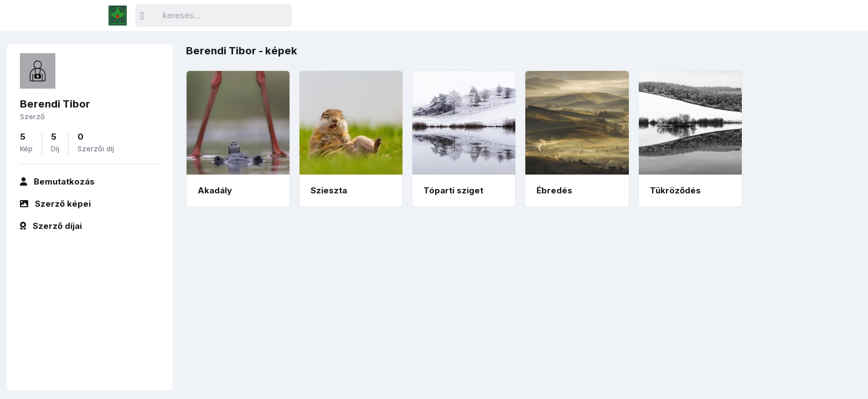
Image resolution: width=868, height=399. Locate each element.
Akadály (215, 190)
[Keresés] (214, 16)
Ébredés (554, 190)
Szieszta (329, 190)
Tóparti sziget (453, 190)
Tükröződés (675, 190)
